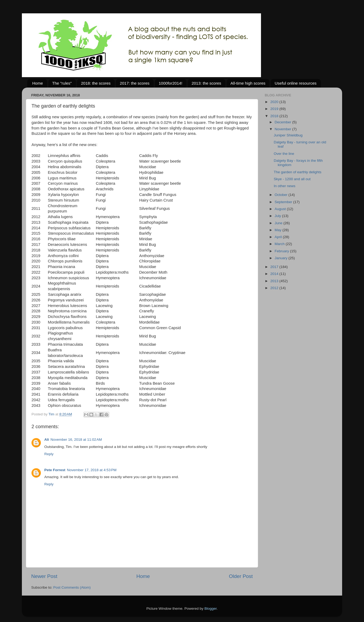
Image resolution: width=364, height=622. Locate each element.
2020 (275, 102)
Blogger (211, 609)
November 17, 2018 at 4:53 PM (92, 470)
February (282, 251)
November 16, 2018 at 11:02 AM (76, 440)
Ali (47, 440)
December (283, 122)
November (283, 129)
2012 (275, 288)
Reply (49, 454)
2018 (275, 116)
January (282, 258)
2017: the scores (135, 83)
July (278, 216)
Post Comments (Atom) (72, 587)
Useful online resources (296, 83)
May (278, 230)
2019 (275, 109)
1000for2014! (171, 83)
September (284, 202)
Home (38, 83)
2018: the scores (96, 83)
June (279, 223)
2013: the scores (206, 83)
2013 (275, 281)
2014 (275, 274)
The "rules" (62, 83)
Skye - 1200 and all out (292, 179)
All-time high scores (248, 83)
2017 (275, 267)
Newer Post (44, 576)
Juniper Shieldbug (288, 135)
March (280, 244)
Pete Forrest (55, 470)
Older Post (241, 576)
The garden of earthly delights (298, 172)
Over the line (284, 154)
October (282, 195)
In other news (285, 186)
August (281, 209)
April (279, 237)
